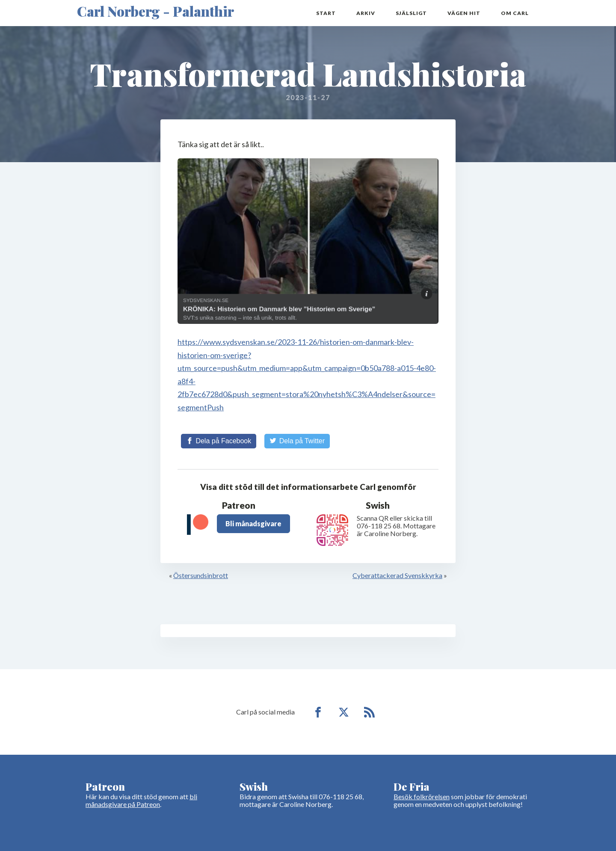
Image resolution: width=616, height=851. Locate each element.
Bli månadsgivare (253, 523)
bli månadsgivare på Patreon (141, 800)
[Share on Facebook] (219, 441)
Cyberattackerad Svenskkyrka (397, 575)
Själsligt (411, 13)
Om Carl (515, 13)
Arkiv (366, 13)
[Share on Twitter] (297, 441)
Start (326, 13)
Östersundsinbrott (201, 575)
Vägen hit (464, 13)
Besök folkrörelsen (422, 796)
